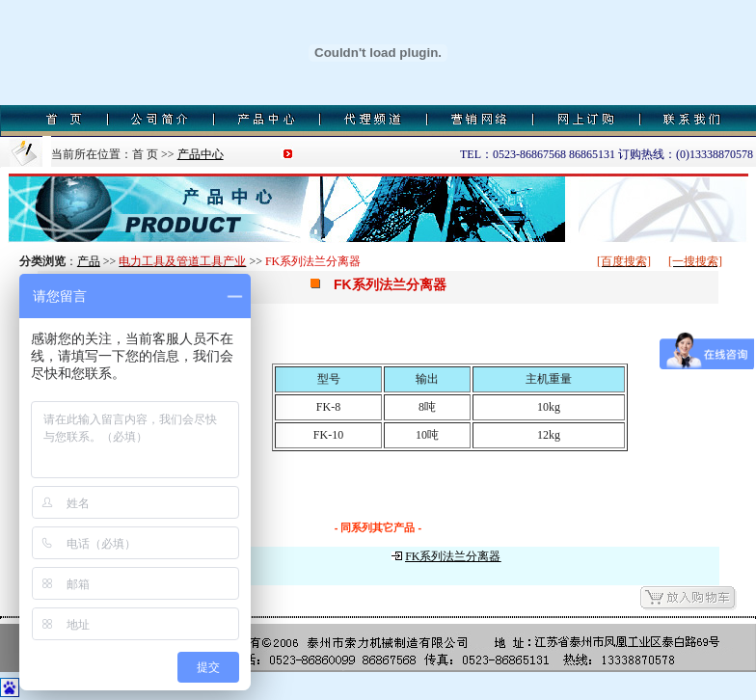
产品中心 (201, 154)
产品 (89, 261)
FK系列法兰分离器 (453, 556)
